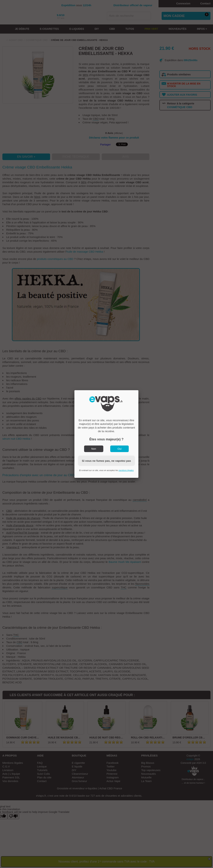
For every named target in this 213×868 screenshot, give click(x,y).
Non (94, 449)
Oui (120, 449)
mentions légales (126, 470)
